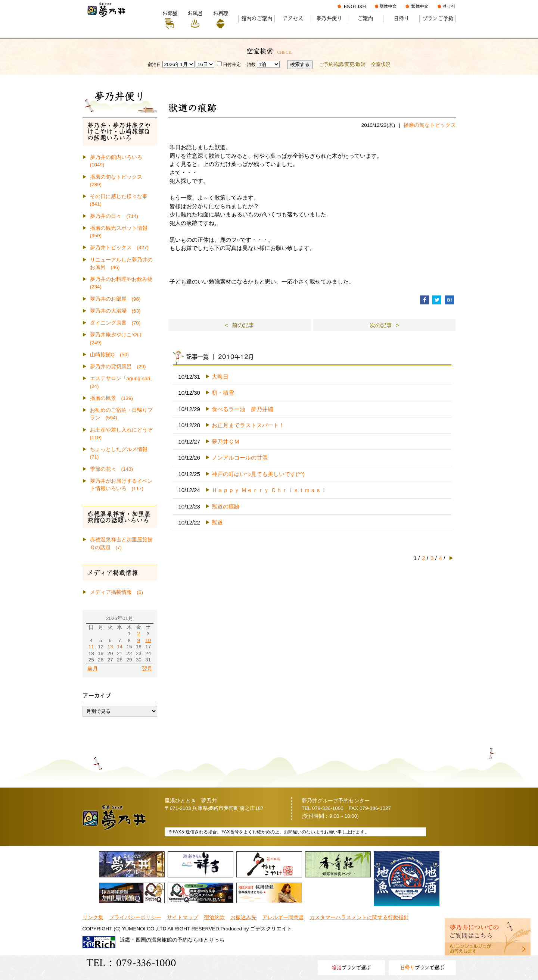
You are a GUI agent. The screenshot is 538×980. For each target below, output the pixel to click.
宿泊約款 (214, 918)
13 (110, 647)
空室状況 (381, 64)
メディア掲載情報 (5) (117, 592)
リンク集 (93, 918)
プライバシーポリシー (135, 918)
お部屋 (170, 13)
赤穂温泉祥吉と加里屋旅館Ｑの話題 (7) (121, 543)
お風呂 (195, 13)
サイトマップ (183, 918)
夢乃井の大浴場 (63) (115, 311)
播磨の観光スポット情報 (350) (121, 232)
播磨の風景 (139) (112, 398)
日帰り (401, 18)
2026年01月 (120, 618)
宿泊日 (154, 65)
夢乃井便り (329, 18)
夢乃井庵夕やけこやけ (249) (119, 339)
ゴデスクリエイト (271, 929)
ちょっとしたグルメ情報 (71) (121, 453)
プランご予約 (438, 18)
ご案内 (365, 18)
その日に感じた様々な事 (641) (121, 200)
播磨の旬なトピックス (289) (119, 181)
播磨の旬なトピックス (430, 125)
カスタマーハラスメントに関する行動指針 (359, 918)
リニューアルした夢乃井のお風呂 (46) (121, 264)
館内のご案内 (257, 18)
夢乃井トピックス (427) (119, 248)
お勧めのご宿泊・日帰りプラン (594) (121, 414)
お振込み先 (243, 918)
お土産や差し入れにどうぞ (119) (124, 434)
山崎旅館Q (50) (110, 355)
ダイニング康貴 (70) (115, 323)
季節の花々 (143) (112, 469)
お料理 (220, 13)
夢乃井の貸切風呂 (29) (118, 367)
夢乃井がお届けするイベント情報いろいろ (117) (121, 485)
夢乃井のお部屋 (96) (115, 299)
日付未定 (229, 65)
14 (120, 647)
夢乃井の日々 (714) (114, 216)
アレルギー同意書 (283, 918)
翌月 (147, 669)
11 (91, 647)
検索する (300, 64)
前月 (93, 669)
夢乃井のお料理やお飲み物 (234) (124, 283)
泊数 (251, 65)
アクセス (293, 18)
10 (148, 640)
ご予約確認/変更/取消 (342, 64)
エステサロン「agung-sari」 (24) (124, 382)
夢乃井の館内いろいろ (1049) (119, 161)
